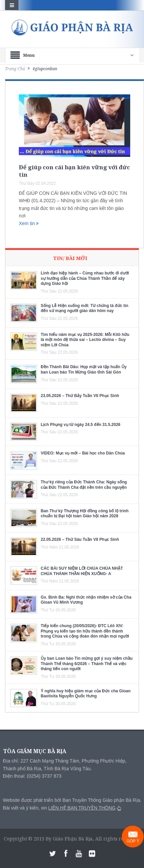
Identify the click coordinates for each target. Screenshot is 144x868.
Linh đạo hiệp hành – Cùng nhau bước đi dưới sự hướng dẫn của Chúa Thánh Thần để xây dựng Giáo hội (85, 278)
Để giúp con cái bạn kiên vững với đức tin (74, 171)
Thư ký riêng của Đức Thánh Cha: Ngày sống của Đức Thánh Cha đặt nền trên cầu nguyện (84, 485)
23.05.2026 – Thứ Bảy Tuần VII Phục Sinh (80, 396)
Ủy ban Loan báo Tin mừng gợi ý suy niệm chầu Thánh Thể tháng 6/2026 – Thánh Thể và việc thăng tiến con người (87, 664)
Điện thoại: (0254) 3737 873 (32, 776)
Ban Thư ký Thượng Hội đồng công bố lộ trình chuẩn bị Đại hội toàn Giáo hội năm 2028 (85, 514)
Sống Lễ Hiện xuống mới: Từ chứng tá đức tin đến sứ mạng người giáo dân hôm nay (84, 308)
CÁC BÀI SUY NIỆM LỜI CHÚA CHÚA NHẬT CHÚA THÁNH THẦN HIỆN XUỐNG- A (82, 571)
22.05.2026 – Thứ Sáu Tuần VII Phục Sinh (80, 539)
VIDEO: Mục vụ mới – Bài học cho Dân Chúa (83, 453)
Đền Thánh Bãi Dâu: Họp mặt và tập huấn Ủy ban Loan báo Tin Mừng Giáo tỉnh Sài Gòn (84, 370)
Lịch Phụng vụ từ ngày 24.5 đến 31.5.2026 (81, 425)
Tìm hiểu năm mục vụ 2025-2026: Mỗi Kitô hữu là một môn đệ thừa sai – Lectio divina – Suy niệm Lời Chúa (85, 340)
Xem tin (29, 223)
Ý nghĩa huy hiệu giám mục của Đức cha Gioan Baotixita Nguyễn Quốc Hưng (86, 694)
